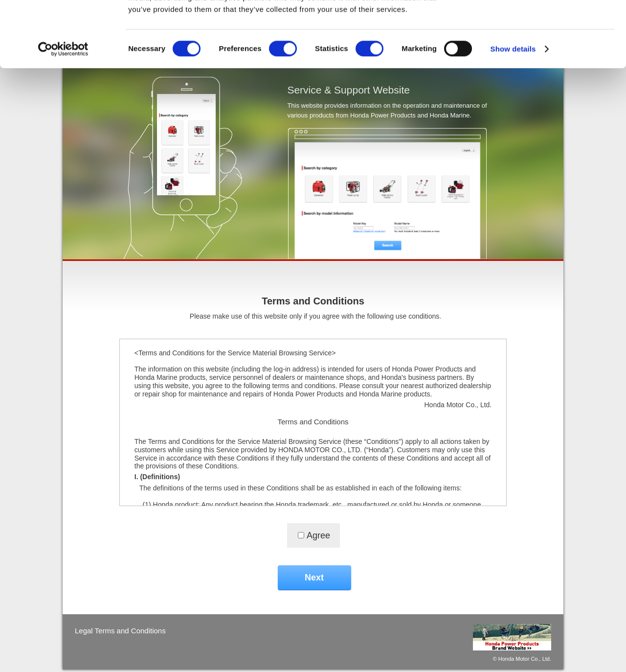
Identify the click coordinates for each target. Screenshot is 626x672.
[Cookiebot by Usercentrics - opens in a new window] (63, 111)
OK (545, 24)
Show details (513, 110)
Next (314, 578)
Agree (318, 535)
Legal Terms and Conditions (120, 631)
